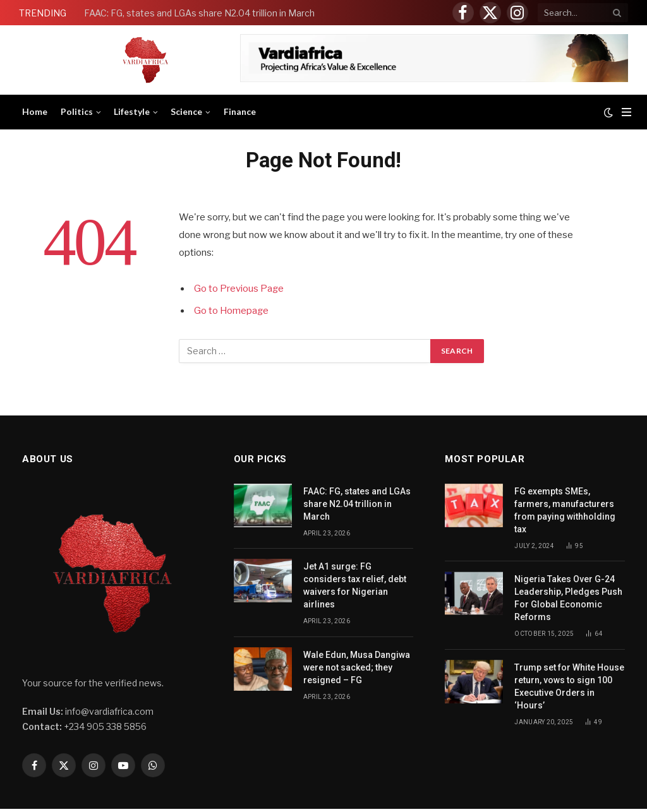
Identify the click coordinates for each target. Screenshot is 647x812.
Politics (77, 111)
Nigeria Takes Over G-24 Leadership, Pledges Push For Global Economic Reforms (568, 598)
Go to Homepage (232, 311)
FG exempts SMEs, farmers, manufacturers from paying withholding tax (565, 510)
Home (35, 111)
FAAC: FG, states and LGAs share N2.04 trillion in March (200, 13)
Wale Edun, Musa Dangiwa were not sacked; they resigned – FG (357, 667)
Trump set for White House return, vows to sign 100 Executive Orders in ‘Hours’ (569, 686)
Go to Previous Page (239, 289)
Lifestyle (132, 111)
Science (186, 111)
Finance (240, 111)
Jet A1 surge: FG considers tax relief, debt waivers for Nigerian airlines (355, 585)
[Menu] (626, 112)
